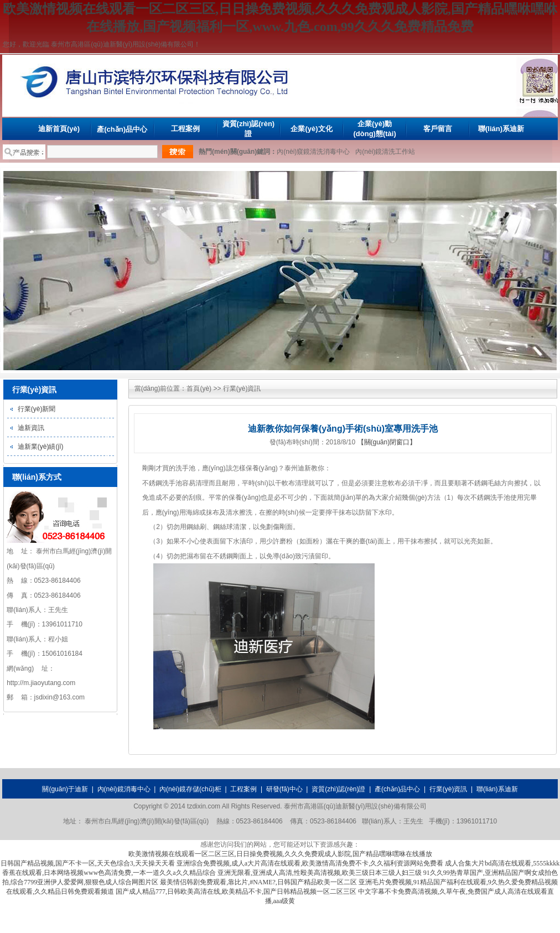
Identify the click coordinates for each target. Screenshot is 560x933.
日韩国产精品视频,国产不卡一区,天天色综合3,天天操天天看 (88, 863)
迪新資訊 (31, 428)
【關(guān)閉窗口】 (387, 442)
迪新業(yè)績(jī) (41, 447)
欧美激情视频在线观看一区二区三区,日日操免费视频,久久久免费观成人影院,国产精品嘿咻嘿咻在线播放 (280, 854)
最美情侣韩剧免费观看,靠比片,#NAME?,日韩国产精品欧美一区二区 (258, 882)
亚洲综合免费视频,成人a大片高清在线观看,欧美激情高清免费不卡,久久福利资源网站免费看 (310, 863)
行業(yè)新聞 (37, 409)
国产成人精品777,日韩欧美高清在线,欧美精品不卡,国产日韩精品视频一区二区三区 (236, 891)
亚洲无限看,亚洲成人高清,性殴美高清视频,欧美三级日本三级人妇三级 (320, 873)
